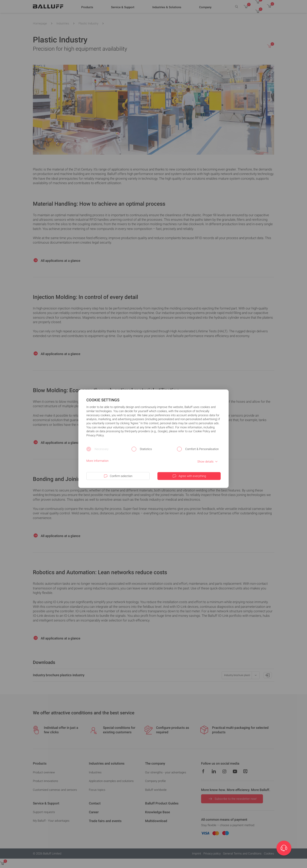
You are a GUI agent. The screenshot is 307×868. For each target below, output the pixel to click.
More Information (97, 461)
